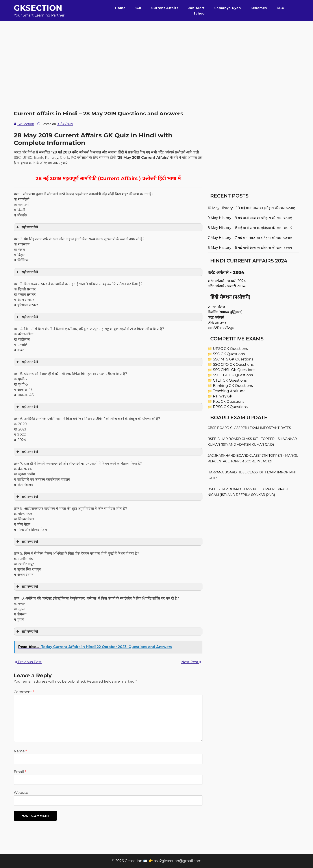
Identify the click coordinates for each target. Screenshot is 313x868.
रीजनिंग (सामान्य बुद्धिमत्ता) (225, 312)
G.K (139, 8)
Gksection (38, 8)
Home (120, 8)
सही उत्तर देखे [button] (27, 227)
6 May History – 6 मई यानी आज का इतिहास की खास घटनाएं (250, 248)
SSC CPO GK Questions (233, 365)
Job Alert (196, 8)
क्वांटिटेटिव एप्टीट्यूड (221, 328)
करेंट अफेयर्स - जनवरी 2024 (227, 281)
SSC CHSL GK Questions (234, 370)
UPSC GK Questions (231, 349)
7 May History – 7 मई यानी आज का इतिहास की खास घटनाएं (250, 238)
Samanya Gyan (228, 8)
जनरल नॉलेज (216, 307)
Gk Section (26, 124)
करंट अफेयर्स (216, 317)
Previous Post (28, 662)
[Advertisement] (157, 52)
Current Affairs (165, 8)
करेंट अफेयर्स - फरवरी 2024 (227, 286)
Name (20, 751)
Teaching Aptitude (229, 391)
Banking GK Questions (233, 386)
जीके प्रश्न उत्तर (217, 323)
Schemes (259, 8)
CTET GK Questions (230, 380)
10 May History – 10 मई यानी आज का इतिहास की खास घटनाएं (251, 208)
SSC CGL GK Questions (233, 375)
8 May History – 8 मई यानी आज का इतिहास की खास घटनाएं (250, 228)
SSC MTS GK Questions (233, 359)
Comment (24, 692)
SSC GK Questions (229, 354)
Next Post (191, 662)
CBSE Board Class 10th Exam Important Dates (249, 428)
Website (21, 793)
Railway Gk (223, 396)
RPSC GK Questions (230, 407)
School (200, 13)
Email (20, 772)
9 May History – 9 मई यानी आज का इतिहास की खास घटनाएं (250, 218)
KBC (280, 8)
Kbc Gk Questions (229, 402)
